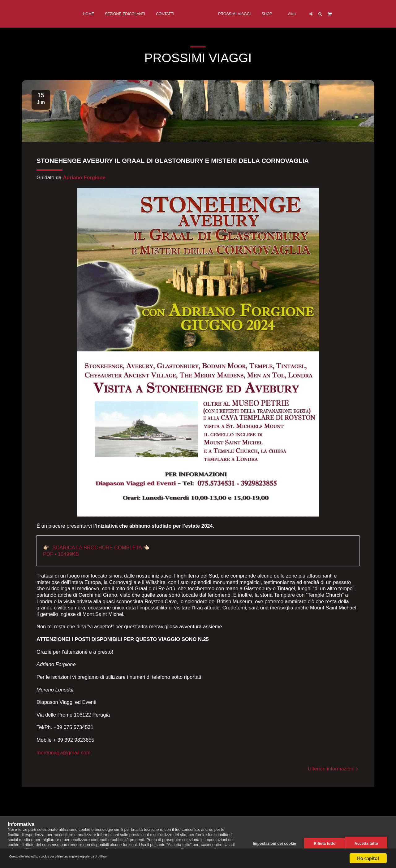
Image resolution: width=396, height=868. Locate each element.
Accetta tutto (366, 842)
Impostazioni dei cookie (272, 842)
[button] (336, 14)
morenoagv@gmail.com (63, 752)
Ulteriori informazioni (334, 768)
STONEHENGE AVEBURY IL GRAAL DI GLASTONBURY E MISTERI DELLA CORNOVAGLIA (173, 161)
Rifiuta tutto (322, 842)
